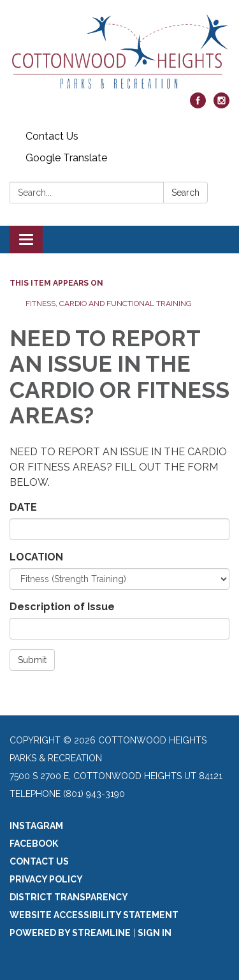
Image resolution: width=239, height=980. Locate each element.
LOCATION (36, 557)
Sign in (155, 933)
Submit (32, 660)
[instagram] (221, 105)
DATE (23, 507)
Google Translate (66, 158)
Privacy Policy (46, 879)
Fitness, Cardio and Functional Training (109, 304)
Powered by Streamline (70, 933)
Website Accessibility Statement (94, 915)
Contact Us (52, 136)
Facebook (34, 844)
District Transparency (69, 897)
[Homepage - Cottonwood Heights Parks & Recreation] (119, 53)
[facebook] (198, 105)
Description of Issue (62, 607)
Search (185, 193)
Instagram (36, 826)
